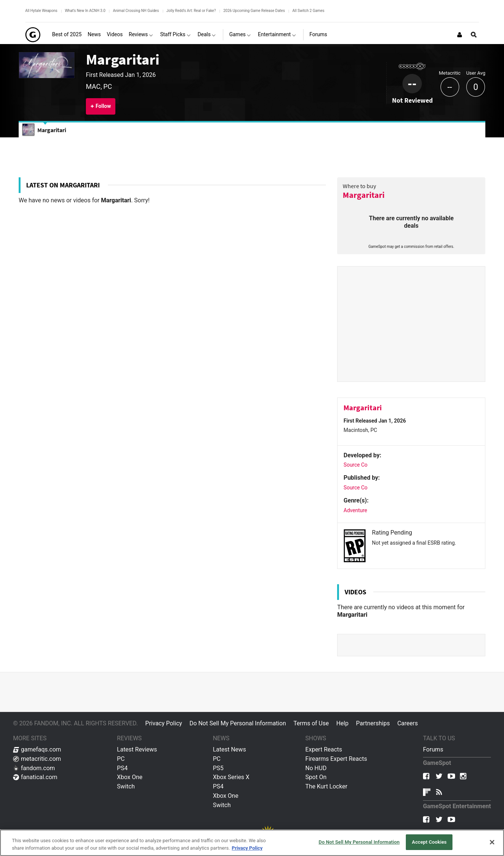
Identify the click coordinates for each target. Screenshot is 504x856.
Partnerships (373, 723)
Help (343, 723)
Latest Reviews (137, 749)
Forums (433, 749)
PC (121, 759)
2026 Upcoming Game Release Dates (254, 11)
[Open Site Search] (474, 35)
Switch (126, 786)
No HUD (316, 768)
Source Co (355, 465)
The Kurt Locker (326, 786)
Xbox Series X (231, 777)
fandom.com (34, 768)
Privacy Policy (164, 723)
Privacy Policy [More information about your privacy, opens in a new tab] (247, 848)
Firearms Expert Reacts (336, 759)
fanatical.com (35, 777)
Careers (407, 723)
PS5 (218, 768)
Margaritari (123, 59)
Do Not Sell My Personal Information (238, 723)
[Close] (492, 842)
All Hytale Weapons (41, 11)
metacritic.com (37, 759)
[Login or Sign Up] (460, 35)
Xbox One (130, 777)
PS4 (122, 768)
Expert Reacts (324, 749)
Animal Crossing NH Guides (136, 11)
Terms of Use (311, 723)
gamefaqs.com (37, 749)
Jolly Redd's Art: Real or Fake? (191, 11)
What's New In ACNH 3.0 (85, 11)
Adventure (355, 510)
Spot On (316, 777)
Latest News (229, 749)
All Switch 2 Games (308, 11)
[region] (252, 843)
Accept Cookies (429, 842)
